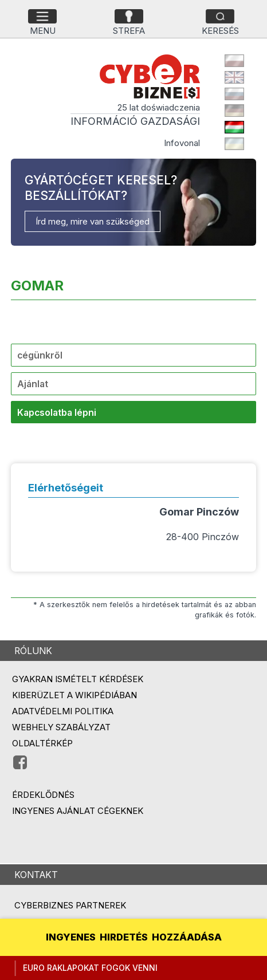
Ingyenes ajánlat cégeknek (78, 811)
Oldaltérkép (42, 743)
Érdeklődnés (43, 795)
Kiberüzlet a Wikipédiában (74, 695)
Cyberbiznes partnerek (70, 905)
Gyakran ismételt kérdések (78, 679)
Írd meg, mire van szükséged (93, 221)
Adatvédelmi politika (63, 711)
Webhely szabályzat (61, 727)
